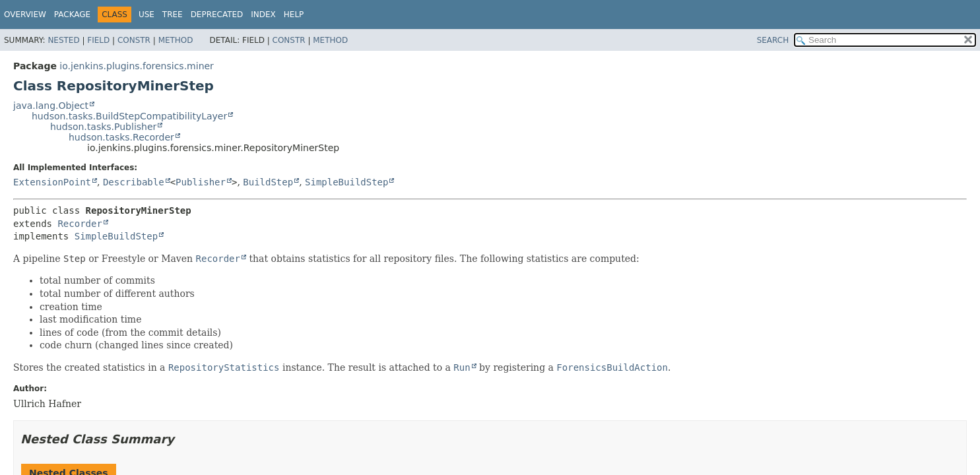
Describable (134, 182)
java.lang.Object (51, 106)
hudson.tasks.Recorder (121, 137)
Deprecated (217, 15)
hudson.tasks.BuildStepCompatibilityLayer (129, 116)
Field (98, 40)
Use (147, 15)
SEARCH (773, 40)
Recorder (80, 224)
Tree (173, 15)
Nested (63, 40)
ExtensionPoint (52, 182)
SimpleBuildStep (346, 182)
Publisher (201, 182)
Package (72, 15)
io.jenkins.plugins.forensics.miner (137, 66)
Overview (25, 15)
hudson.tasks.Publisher (103, 127)
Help (294, 15)
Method (176, 40)
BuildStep (268, 182)
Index (263, 15)
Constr (134, 40)
